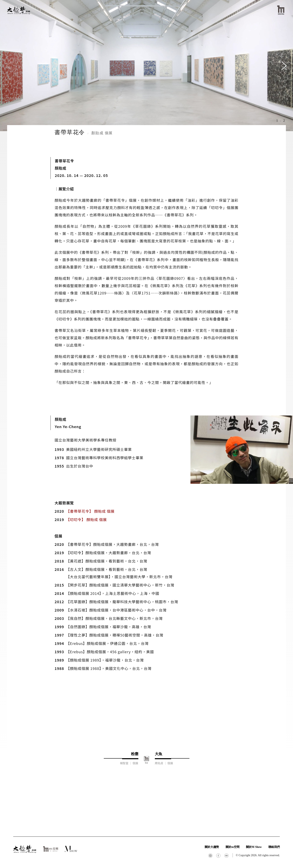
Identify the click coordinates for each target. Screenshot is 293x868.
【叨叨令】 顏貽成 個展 (86, 519)
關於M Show (254, 847)
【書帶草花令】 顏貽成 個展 (90, 511)
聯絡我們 (274, 847)
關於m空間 (233, 847)
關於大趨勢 (212, 847)
